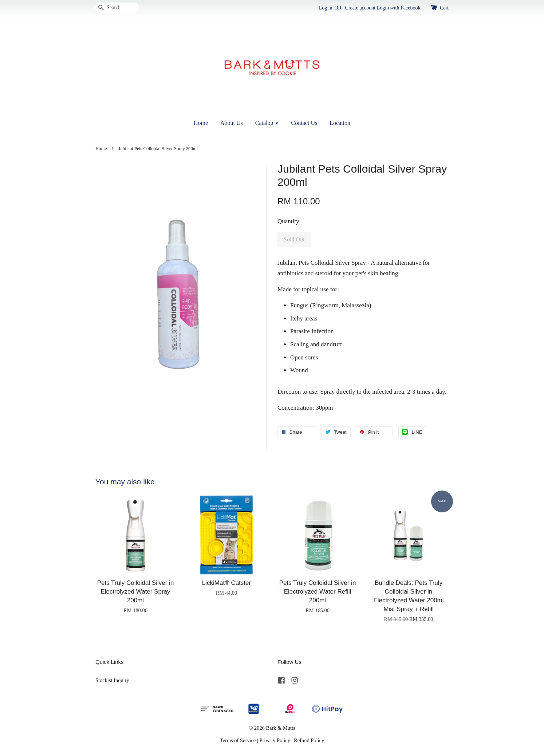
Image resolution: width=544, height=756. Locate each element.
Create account (360, 8)
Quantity (288, 221)
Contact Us (304, 123)
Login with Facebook (399, 8)
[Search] (117, 8)
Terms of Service (238, 740)
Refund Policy (309, 740)
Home (201, 123)
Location (340, 123)
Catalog (267, 123)
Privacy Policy (275, 740)
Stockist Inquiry (112, 680)
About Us (232, 123)
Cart (444, 8)
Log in (326, 8)
